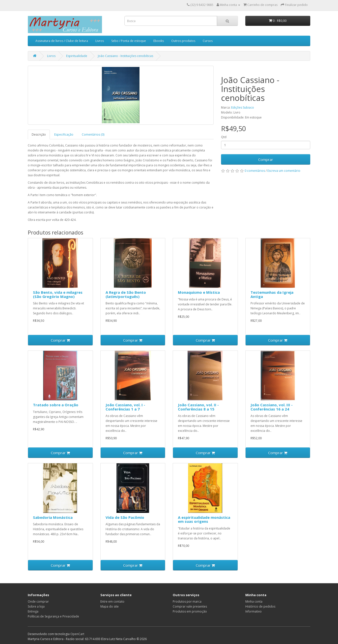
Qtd (224, 137)
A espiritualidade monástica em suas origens (204, 519)
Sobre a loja (36, 606)
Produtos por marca (187, 601)
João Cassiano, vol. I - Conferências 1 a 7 (125, 407)
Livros (100, 41)
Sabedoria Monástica (53, 517)
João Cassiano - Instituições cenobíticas (126, 56)
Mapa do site (110, 606)
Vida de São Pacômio (125, 517)
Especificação (64, 134)
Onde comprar (38, 601)
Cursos (208, 41)
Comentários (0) (93, 134)
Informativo (253, 611)
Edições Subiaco (243, 107)
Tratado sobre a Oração (56, 405)
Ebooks (159, 41)
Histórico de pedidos (260, 606)
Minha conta (254, 601)
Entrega (33, 611)
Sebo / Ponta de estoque (129, 41)
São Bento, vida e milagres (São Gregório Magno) (58, 294)
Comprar (266, 159)
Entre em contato (112, 601)
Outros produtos (183, 41)
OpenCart (77, 634)
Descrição (39, 134)
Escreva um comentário (284, 171)
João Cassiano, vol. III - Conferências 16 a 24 (272, 407)
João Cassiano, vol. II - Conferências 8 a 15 (198, 407)
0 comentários (255, 171)
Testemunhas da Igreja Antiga (272, 294)
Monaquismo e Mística (199, 292)
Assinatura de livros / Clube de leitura (62, 41)
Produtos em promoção (190, 611)
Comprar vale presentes (190, 606)
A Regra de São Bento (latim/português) (126, 294)
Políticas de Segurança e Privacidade (53, 616)
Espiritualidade (77, 56)
